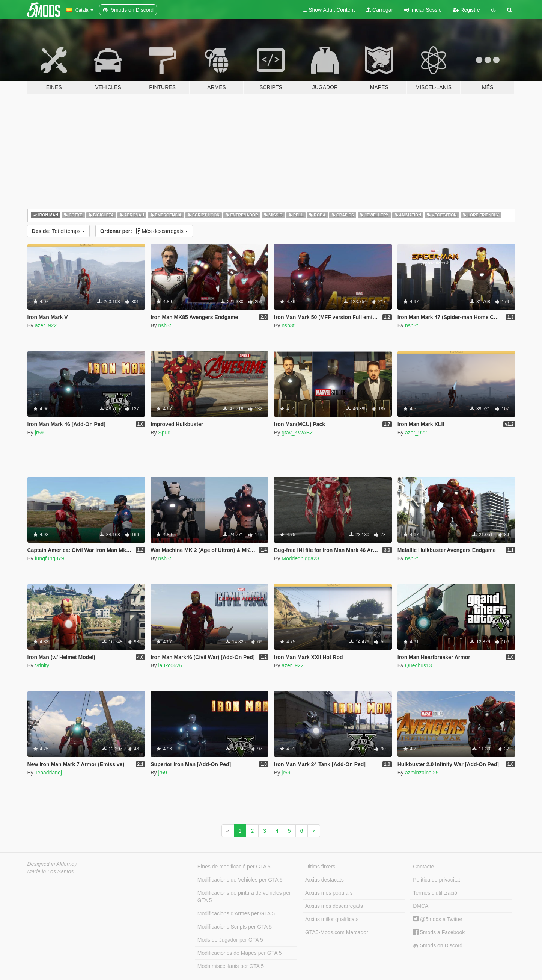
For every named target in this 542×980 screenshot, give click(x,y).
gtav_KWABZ (297, 433)
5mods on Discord (438, 946)
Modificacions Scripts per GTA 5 (235, 927)
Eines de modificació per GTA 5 (234, 867)
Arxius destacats (324, 880)
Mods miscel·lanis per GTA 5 (231, 966)
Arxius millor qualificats (332, 919)
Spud (164, 433)
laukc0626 (170, 665)
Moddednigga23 (300, 558)
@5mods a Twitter (438, 919)
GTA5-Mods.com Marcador (337, 932)
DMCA (421, 906)
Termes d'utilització (435, 893)
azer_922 (46, 325)
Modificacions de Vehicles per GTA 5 (240, 880)
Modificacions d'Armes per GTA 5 (236, 913)
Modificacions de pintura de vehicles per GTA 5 (244, 897)
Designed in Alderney (52, 864)
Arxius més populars (329, 893)
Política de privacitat (436, 880)
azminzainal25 (422, 773)
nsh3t (164, 325)
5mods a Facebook (439, 932)
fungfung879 (50, 558)
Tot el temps (59, 231)
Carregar (379, 10)
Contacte (423, 867)
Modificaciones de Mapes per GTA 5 (240, 953)
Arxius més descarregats (334, 906)
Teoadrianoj (48, 773)
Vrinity (42, 665)
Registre (466, 10)
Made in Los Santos (51, 871)
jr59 (39, 433)
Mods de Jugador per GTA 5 (230, 940)
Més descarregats (144, 231)
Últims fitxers (320, 867)
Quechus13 (419, 665)
